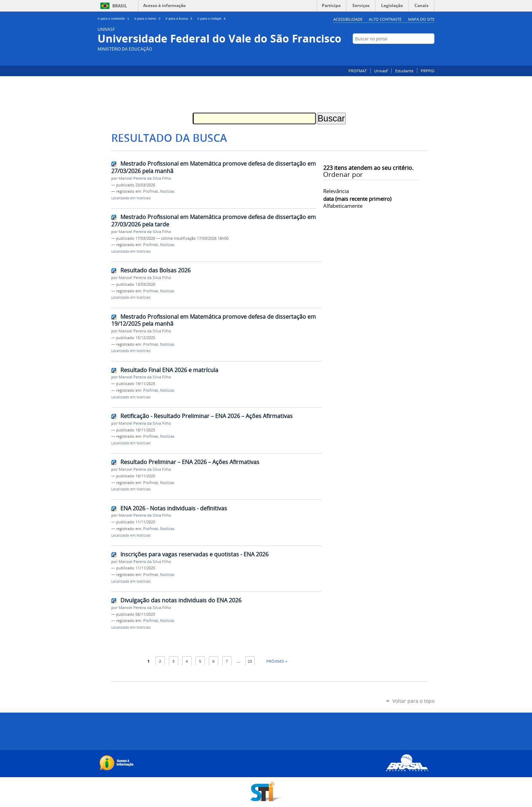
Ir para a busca (180, 18)
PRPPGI (428, 71)
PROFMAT (358, 71)
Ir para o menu (149, 18)
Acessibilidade (348, 19)
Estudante (404, 71)
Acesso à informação (164, 5)
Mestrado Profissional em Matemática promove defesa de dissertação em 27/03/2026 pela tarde (214, 221)
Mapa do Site (421, 19)
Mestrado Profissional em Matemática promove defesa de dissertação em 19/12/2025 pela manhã (214, 320)
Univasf (381, 71)
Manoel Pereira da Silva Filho (145, 178)
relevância (336, 191)
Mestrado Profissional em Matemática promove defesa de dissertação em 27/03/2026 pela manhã (214, 167)
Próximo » (277, 661)
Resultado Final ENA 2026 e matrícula (169, 370)
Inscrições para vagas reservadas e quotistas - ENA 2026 (194, 554)
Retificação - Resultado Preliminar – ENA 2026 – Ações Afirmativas (207, 416)
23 (250, 661)
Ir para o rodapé (212, 18)
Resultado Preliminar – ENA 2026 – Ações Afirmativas (190, 462)
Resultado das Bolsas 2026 (155, 270)
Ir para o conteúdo (115, 18)
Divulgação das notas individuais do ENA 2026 (181, 600)
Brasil (120, 6)
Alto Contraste (385, 19)
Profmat (151, 191)
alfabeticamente (343, 206)
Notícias (167, 191)
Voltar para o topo (413, 701)
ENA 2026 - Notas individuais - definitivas (174, 508)
